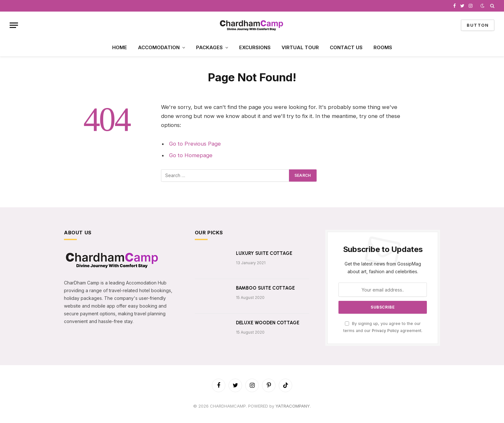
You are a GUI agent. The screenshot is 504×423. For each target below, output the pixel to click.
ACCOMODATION (159, 47)
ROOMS (383, 47)
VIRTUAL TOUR (300, 47)
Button (478, 25)
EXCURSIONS (255, 47)
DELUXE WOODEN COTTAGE (268, 323)
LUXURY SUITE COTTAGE (264, 253)
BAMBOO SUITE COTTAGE (265, 288)
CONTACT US (346, 47)
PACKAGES (209, 47)
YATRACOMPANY (293, 406)
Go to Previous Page (195, 144)
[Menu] (14, 25)
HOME (120, 47)
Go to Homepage (191, 155)
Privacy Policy (385, 331)
